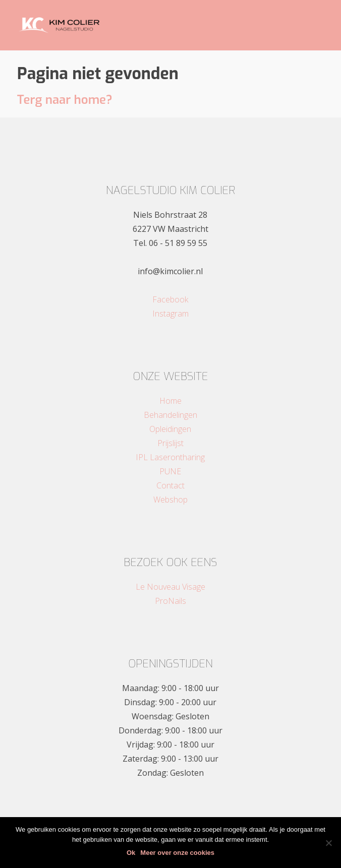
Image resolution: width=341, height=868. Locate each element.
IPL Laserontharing (170, 457)
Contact (170, 485)
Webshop (170, 500)
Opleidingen (170, 429)
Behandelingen (170, 415)
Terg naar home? (65, 100)
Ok (131, 853)
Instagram (170, 314)
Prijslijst (170, 443)
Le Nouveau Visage (170, 587)
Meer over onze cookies (177, 853)
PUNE (170, 471)
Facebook (170, 299)
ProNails (170, 601)
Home (170, 401)
